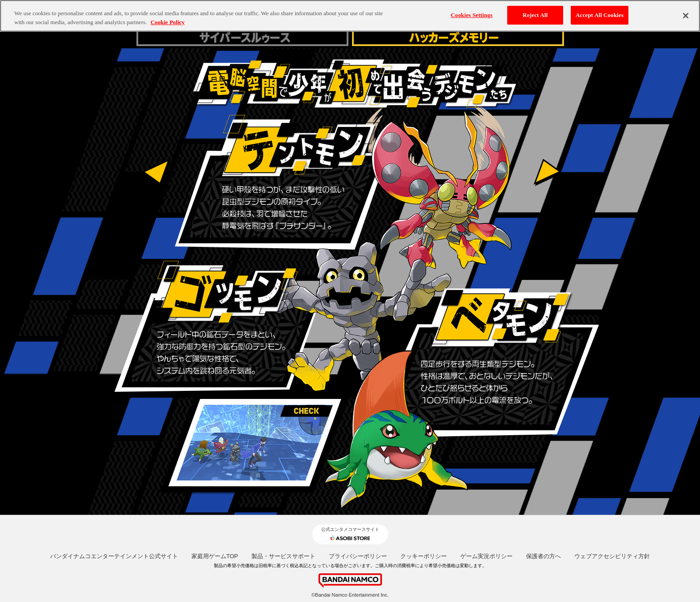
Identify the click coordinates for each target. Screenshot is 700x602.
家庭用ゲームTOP (215, 556)
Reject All (535, 15)
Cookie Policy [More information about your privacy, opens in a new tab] (168, 22)
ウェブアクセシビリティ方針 (612, 556)
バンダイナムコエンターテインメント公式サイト (114, 556)
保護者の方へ (543, 556)
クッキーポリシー (424, 556)
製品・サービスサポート (283, 556)
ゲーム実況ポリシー (486, 556)
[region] (350, 16)
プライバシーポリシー (358, 556)
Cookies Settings (472, 15)
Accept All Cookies (600, 15)
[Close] (686, 16)
